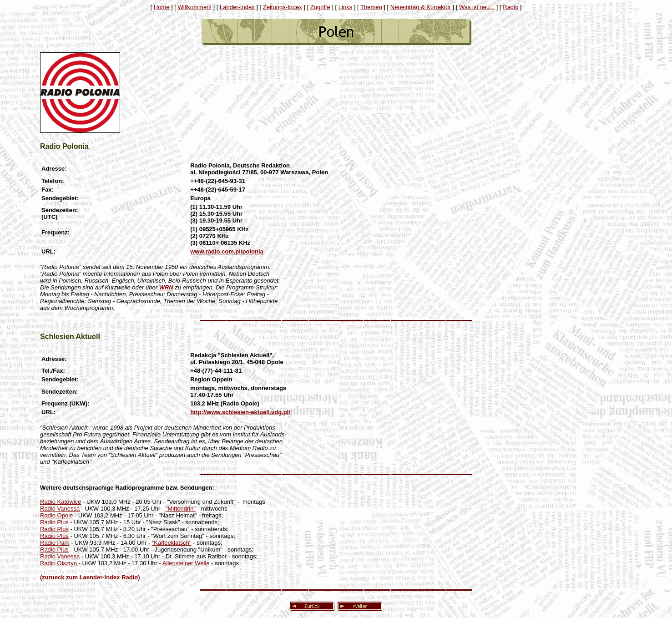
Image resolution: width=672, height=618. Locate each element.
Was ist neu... (477, 7)
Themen (371, 7)
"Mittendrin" (181, 509)
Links (345, 7)
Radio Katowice (61, 502)
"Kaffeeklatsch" (172, 543)
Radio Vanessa (60, 509)
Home (162, 7)
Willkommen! (195, 7)
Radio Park (55, 543)
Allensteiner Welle (186, 563)
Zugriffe (320, 7)
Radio (510, 7)
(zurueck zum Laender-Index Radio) (90, 577)
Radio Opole (56, 515)
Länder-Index (237, 7)
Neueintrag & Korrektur (421, 7)
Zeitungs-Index (283, 7)
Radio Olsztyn (58, 563)
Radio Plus (55, 522)
